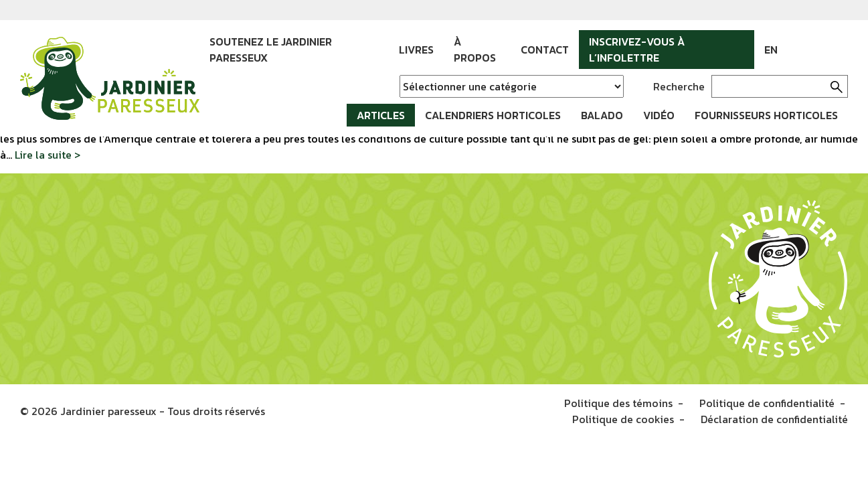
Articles (381, 115)
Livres (416, 50)
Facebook (798, 50)
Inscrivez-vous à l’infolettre (637, 50)
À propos (475, 50)
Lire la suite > (48, 155)
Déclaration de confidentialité (774, 419)
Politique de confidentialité (767, 403)
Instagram (818, 50)
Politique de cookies (623, 419)
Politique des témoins (618, 403)
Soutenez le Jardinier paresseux (271, 50)
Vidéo (659, 115)
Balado (602, 115)
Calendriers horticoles (493, 115)
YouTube (838, 50)
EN (771, 50)
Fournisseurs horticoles (766, 115)
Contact (545, 50)
